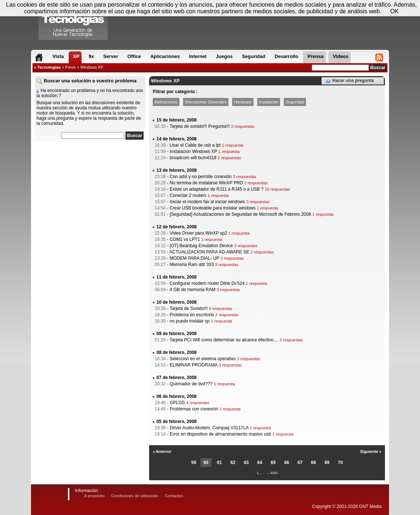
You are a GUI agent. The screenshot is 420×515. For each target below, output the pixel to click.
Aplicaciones (166, 102)
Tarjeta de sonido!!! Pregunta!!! (199, 126)
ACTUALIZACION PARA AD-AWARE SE (209, 252)
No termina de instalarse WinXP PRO (206, 183)
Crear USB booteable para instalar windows (213, 208)
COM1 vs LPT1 (185, 239)
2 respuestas (243, 126)
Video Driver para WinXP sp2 (199, 233)
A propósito (94, 496)
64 (260, 463)
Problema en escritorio (192, 315)
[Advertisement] (90, 192)
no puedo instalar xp (190, 321)
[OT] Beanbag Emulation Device (201, 246)
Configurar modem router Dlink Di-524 (207, 283)
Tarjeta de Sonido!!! (188, 308)
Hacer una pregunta (350, 81)
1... (259, 473)
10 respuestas (277, 189)
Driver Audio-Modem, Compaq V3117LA (209, 428)
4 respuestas (198, 403)
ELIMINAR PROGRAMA (194, 365)
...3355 (273, 473)
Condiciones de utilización (135, 496)
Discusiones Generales (206, 102)
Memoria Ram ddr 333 (192, 265)
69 (327, 463)
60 (206, 463)
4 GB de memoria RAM (193, 290)
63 (246, 463)
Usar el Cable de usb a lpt (195, 145)
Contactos (174, 496)
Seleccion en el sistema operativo (203, 359)
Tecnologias (49, 67)
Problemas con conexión (194, 409)
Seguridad (295, 102)
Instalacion (269, 102)
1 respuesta (232, 145)
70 (340, 463)
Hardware (243, 102)
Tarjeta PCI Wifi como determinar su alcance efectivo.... (224, 340)
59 (194, 463)
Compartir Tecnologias (73, 22)
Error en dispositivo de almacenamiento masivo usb (221, 434)
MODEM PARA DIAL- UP (194, 258)
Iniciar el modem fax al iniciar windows (207, 202)
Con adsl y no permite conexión (201, 177)
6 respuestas (221, 308)
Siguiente (371, 451)
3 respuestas (245, 177)
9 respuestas (228, 290)
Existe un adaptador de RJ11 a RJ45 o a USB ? (217, 189)
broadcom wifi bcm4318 (193, 158)
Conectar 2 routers (188, 195)
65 (273, 463)
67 (300, 463)
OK (394, 11)
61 (219, 463)
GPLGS (177, 403)
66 (287, 463)
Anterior (162, 451)
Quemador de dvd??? (191, 384)
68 (314, 463)
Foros (70, 67)
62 (233, 463)
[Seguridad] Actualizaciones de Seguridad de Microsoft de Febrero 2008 (240, 214)
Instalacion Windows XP (194, 151)
